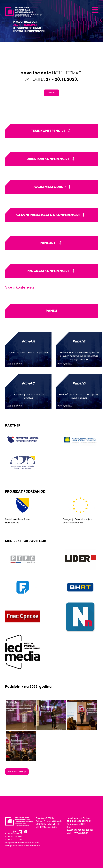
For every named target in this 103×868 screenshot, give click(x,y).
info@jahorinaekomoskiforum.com (22, 843)
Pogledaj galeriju (17, 772)
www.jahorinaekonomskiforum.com (23, 846)
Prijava (51, 93)
